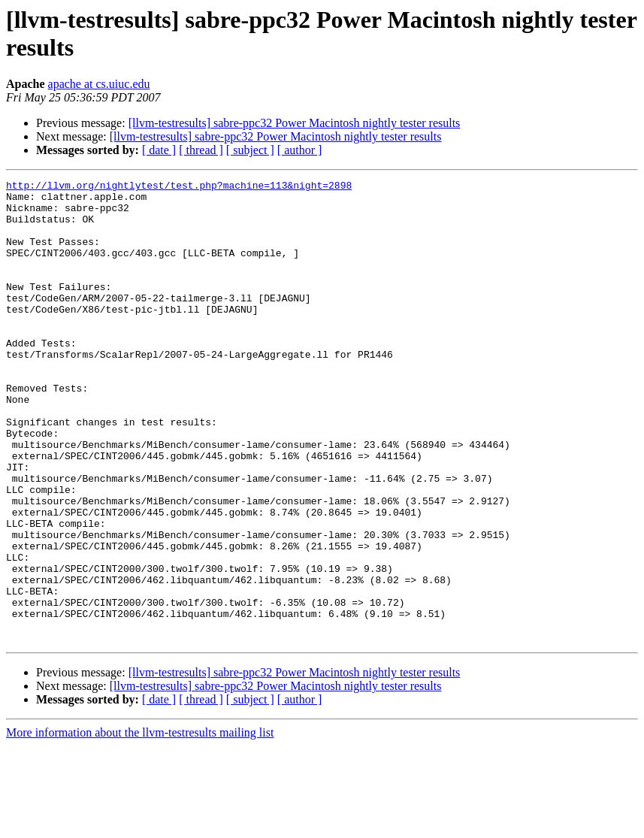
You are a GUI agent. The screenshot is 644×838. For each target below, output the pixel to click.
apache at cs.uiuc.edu (99, 84)
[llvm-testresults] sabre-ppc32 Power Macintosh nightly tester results (295, 123)
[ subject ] (250, 150)
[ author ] (300, 150)
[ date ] (159, 150)
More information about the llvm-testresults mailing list (140, 825)
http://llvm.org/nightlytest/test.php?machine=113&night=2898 (179, 187)
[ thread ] (201, 150)
